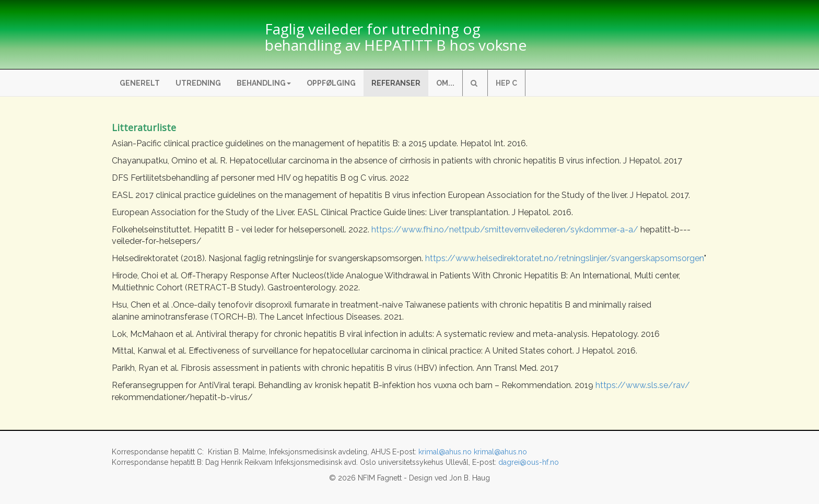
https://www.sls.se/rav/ (643, 385)
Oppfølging (331, 83)
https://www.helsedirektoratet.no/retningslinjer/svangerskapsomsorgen (565, 258)
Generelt (140, 83)
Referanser (396, 83)
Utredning (198, 83)
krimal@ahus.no (445, 452)
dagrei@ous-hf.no (529, 462)
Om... (445, 83)
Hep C (506, 83)
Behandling (264, 83)
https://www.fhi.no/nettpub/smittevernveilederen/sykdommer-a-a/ (505, 230)
